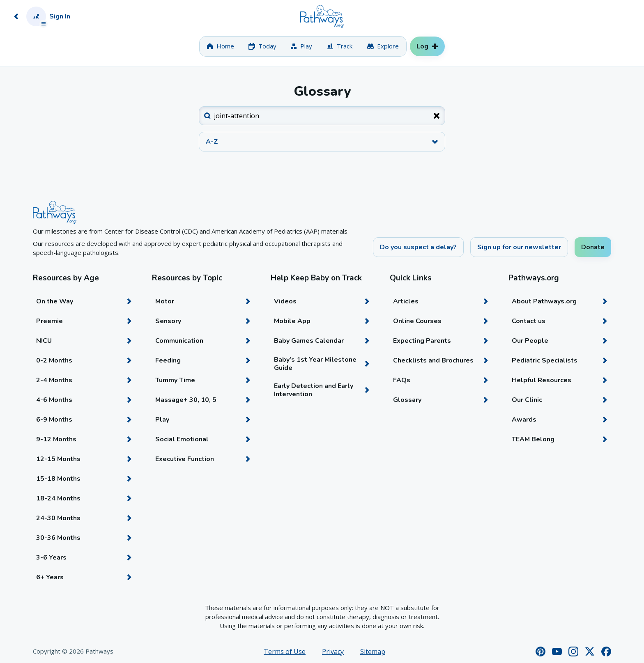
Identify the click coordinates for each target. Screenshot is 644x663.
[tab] (220, 46)
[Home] (322, 16)
